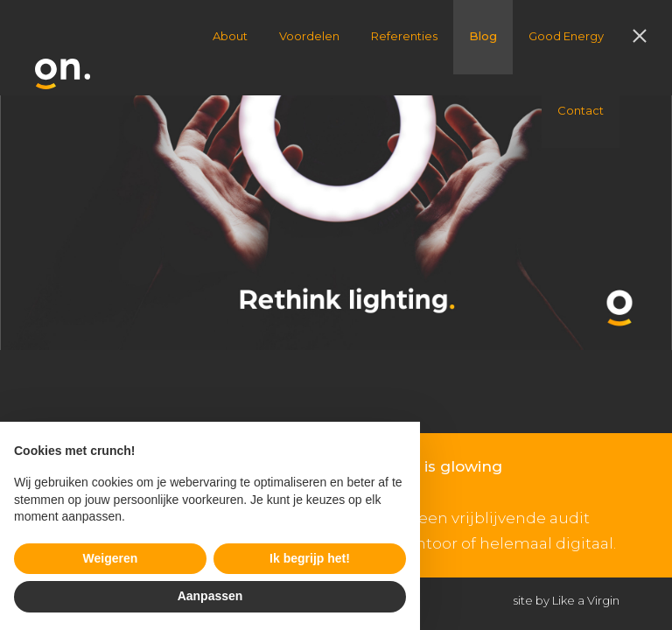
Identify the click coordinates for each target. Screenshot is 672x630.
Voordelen (309, 36)
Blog (483, 36)
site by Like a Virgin (567, 600)
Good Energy (566, 36)
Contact (581, 110)
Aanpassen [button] (210, 596)
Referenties (404, 36)
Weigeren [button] (111, 558)
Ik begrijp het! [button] (310, 558)
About (230, 36)
